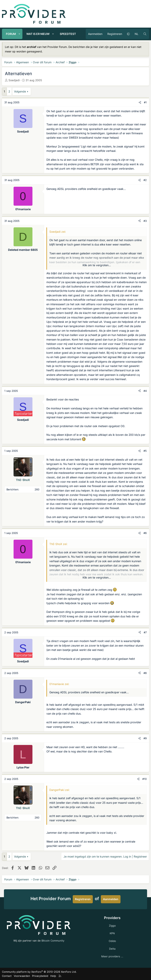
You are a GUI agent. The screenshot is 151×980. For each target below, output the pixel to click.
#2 (145, 180)
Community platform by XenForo (39, 972)
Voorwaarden (22, 976)
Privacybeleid (40, 976)
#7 (145, 632)
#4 (145, 391)
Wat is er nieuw (38, 34)
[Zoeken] (145, 34)
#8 (145, 673)
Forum (11, 34)
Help (53, 976)
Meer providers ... (112, 956)
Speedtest (68, 34)
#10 (145, 779)
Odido (112, 941)
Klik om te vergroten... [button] (97, 265)
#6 (145, 533)
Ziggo (112, 926)
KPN (112, 933)
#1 (145, 102)
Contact (7, 976)
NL (137, 34)
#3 (145, 221)
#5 (145, 451)
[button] (19, 34)
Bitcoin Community (53, 941)
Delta (112, 949)
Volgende (20, 91)
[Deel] (140, 102)
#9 (145, 738)
